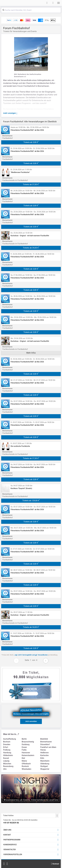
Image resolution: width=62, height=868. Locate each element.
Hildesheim (8, 755)
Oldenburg (45, 764)
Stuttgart (44, 766)
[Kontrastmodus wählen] (55, 864)
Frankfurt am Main (48, 747)
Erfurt (6, 747)
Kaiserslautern (28, 755)
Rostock (25, 766)
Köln (42, 758)
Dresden (7, 744)
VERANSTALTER (10, 850)
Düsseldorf (45, 744)
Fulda (24, 750)
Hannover (26, 753)
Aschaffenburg (10, 739)
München (7, 764)
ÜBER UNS (7, 830)
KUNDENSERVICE (10, 845)
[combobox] (31, 10)
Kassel (6, 758)
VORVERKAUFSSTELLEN (13, 854)
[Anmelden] (47, 3)
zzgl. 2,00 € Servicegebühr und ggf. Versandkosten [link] (31, 655)
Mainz (24, 761)
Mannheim (45, 761)
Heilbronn (44, 753)
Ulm (5, 769)
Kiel (23, 758)
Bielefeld (44, 739)
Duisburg (26, 744)
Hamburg (7, 753)
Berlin (24, 739)
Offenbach (26, 764)
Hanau (43, 750)
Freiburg (7, 750)
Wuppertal (45, 769)
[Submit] (3, 10)
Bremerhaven (46, 742)
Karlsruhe (44, 755)
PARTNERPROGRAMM (12, 840)
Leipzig (6, 761)
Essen (24, 747)
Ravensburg (8, 766)
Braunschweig (28, 742)
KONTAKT (7, 835)
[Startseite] (10, 3)
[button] (59, 3)
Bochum (7, 742)
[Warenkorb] (53, 3)
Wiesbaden (26, 769)
